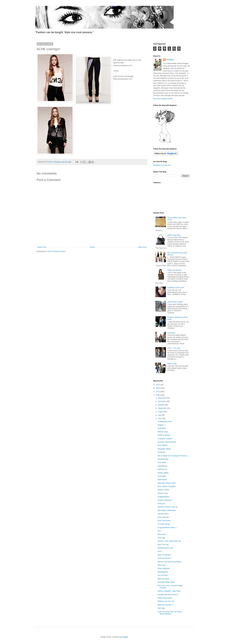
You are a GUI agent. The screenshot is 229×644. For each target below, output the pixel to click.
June (160, 418)
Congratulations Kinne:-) (167, 528)
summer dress (163, 514)
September (163, 408)
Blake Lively (172, 364)
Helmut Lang (163, 432)
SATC (160, 551)
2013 (158, 385)
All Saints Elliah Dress (166, 582)
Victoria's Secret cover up (167, 507)
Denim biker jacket (165, 598)
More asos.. (162, 534)
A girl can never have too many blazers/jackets (170, 613)
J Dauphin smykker (165, 439)
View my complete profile (163, 99)
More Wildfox (163, 445)
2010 (158, 395)
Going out (161, 504)
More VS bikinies (164, 555)
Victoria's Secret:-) (165, 558)
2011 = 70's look (174, 348)
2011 (158, 392)
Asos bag (161, 538)
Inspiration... (162, 428)
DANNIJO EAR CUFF (176, 288)
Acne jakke (162, 462)
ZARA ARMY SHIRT (175, 302)
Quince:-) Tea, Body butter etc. (169, 541)
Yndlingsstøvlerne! (165, 422)
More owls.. (162, 565)
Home (92, 247)
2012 (158, 388)
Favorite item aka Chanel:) (168, 595)
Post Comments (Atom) (56, 251)
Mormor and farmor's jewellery (169, 562)
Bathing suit (162, 469)
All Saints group (164, 524)
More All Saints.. (164, 579)
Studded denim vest (165, 548)
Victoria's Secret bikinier (167, 442)
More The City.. (163, 545)
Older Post (142, 247)
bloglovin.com (159, 165)
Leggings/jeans (163, 497)
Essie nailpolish (164, 568)
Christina (170, 60)
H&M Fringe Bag (174, 235)
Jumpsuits (162, 452)
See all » (168, 165)
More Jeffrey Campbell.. (167, 486)
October (161, 405)
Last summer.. (163, 575)
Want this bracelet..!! (166, 605)
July (160, 415)
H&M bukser (162, 480)
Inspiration (171, 333)
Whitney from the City (166, 601)
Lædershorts (162, 466)
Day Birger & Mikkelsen (167, 510)
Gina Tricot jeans (164, 521)
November (162, 401)
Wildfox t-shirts (163, 490)
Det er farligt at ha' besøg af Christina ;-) (173, 456)
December (162, 398)
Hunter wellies (163, 473)
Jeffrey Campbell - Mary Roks (169, 591)
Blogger (125, 637)
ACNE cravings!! (164, 435)
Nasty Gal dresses (175, 270)
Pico (159, 531)
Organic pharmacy (165, 500)
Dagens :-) (162, 425)
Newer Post (42, 247)
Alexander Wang (164, 449)
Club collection (163, 517)
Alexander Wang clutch (167, 483)
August (161, 412)
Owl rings (161, 608)
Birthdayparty (163, 572)
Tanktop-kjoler (163, 459)
